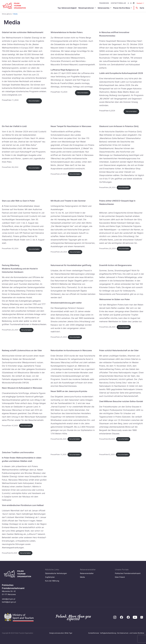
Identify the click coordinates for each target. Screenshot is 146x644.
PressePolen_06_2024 (107, 187)
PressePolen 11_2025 (59, 454)
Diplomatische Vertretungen (56, 573)
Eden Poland (120, 577)
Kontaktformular (118, 3)
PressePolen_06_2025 (107, 327)
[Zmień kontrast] (134, 3)
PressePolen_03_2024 (107, 249)
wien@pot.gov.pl (9, 599)
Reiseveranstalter (87, 573)
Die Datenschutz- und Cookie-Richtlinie (131, 633)
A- (129, 3)
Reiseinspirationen (86, 8)
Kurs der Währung (52, 581)
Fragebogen (104, 3)
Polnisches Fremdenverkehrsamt (128, 573)
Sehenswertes (104, 8)
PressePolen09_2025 (107, 439)
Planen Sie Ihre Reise (122, 8)
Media (82, 577)
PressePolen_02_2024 (10, 330)
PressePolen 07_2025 (10, 426)
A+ (131, 3)
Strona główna (7, 14)
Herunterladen (34, 101)
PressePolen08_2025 (59, 439)
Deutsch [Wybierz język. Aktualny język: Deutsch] (140, 3)
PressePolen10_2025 (10, 553)
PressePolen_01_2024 (59, 337)
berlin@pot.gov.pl (9, 602)
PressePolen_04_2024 (59, 252)
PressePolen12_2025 (107, 454)
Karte (142, 8)
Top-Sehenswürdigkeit (67, 8)
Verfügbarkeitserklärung (108, 633)
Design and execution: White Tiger (61, 633)
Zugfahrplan (50, 577)
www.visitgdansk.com (12, 95)
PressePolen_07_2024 (59, 174)
